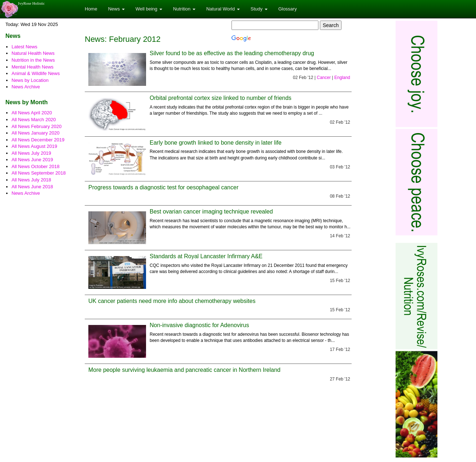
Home (91, 9)
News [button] (116, 9)
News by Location (30, 80)
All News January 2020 (36, 133)
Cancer (324, 78)
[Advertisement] (414, 128)
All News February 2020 (37, 126)
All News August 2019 (34, 146)
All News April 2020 (32, 113)
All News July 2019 (31, 153)
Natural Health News (33, 53)
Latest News (25, 47)
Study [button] (259, 9)
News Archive (26, 87)
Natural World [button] (223, 9)
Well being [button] (149, 9)
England (342, 78)
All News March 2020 (34, 120)
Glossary (288, 9)
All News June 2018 (32, 187)
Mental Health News (32, 67)
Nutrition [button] (184, 9)
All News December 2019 (38, 140)
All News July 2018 (31, 180)
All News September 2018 (39, 173)
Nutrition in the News (33, 60)
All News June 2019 (32, 160)
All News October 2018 (36, 166)
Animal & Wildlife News (36, 73)
